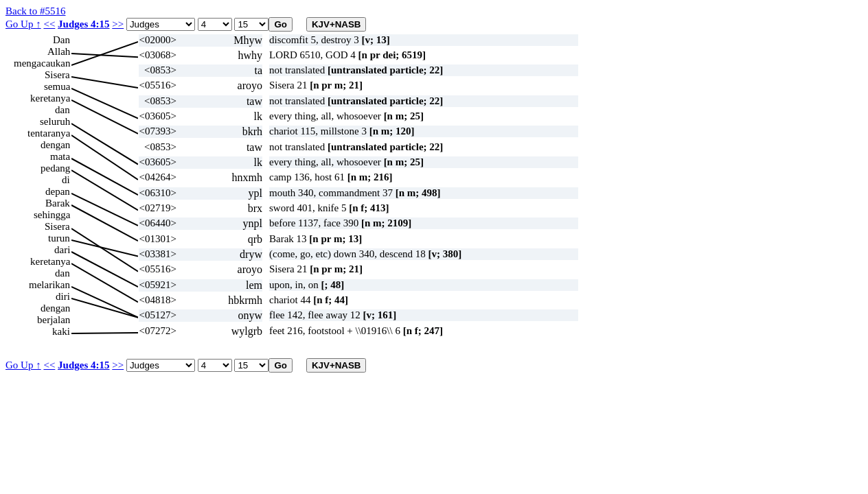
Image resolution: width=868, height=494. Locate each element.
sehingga (52, 215)
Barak (58, 203)
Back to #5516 (36, 11)
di (66, 180)
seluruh (55, 121)
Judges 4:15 (83, 24)
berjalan (54, 320)
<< (49, 24)
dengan (55, 145)
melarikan (49, 285)
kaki (61, 331)
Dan (61, 40)
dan (62, 110)
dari (62, 250)
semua (57, 86)
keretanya (50, 98)
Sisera (57, 75)
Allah (59, 51)
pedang (55, 168)
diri (63, 296)
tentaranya (49, 133)
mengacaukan (42, 63)
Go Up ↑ (23, 24)
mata (60, 156)
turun (59, 238)
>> (118, 24)
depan (58, 191)
